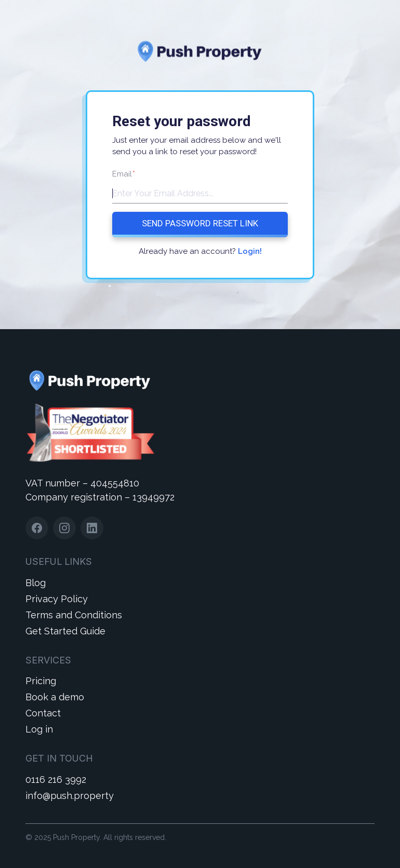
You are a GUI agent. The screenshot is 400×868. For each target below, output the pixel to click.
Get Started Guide (65, 631)
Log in (39, 729)
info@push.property (70, 796)
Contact (43, 713)
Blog (36, 583)
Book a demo (55, 697)
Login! (250, 251)
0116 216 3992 (56, 779)
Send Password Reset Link (200, 223)
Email (123, 174)
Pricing (41, 681)
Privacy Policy (57, 599)
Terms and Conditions (74, 615)
